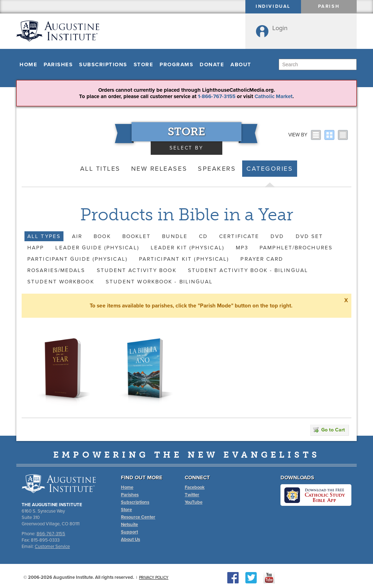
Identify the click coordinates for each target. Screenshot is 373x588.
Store (144, 64)
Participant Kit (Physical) (184, 259)
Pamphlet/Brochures (296, 248)
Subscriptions (103, 64)
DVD (277, 236)
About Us (130, 539)
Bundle (175, 236)
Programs (176, 64)
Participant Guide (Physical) (77, 259)
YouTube (194, 502)
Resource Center (138, 517)
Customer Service (52, 547)
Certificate (239, 236)
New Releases (159, 169)
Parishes (58, 64)
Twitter (192, 495)
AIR (77, 236)
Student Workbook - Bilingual (159, 282)
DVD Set (310, 236)
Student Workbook (61, 282)
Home (28, 64)
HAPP (36, 248)
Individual (273, 6)
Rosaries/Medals (56, 270)
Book (102, 236)
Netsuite (129, 525)
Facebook (195, 487)
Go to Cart (329, 430)
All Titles (100, 169)
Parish (329, 6)
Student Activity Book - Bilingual (248, 270)
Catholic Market (274, 96)
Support (129, 532)
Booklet (137, 236)
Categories (270, 169)
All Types (44, 236)
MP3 (242, 248)
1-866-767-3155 (217, 96)
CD (203, 236)
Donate (212, 64)
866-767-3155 (51, 534)
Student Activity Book (137, 270)
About (241, 64)
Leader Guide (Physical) (97, 248)
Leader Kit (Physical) (188, 248)
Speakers (217, 169)
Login (280, 28)
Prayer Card (262, 259)
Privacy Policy (154, 578)
